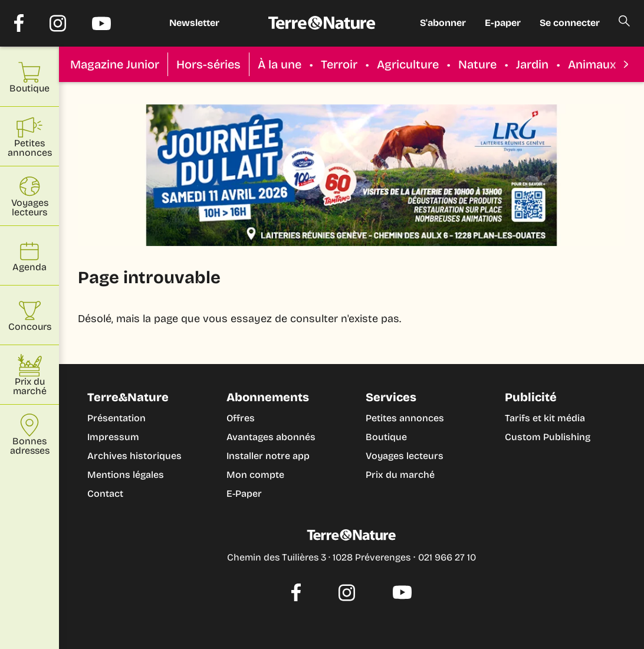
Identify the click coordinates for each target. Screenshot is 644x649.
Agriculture (408, 64)
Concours (30, 315)
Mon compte (255, 475)
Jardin (532, 64)
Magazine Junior (115, 64)
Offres (241, 418)
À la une (280, 64)
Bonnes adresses (30, 435)
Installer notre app (268, 456)
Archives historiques (134, 456)
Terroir (339, 64)
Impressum (113, 437)
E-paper (503, 23)
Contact (105, 494)
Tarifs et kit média (545, 418)
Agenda (29, 256)
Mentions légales (126, 475)
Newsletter (194, 23)
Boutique (386, 437)
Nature (477, 64)
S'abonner (443, 23)
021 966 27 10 (447, 557)
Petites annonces (405, 418)
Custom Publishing (548, 437)
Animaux (592, 64)
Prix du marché (400, 475)
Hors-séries (208, 64)
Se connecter (570, 23)
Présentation (116, 418)
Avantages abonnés (271, 437)
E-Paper (244, 494)
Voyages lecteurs (405, 456)
